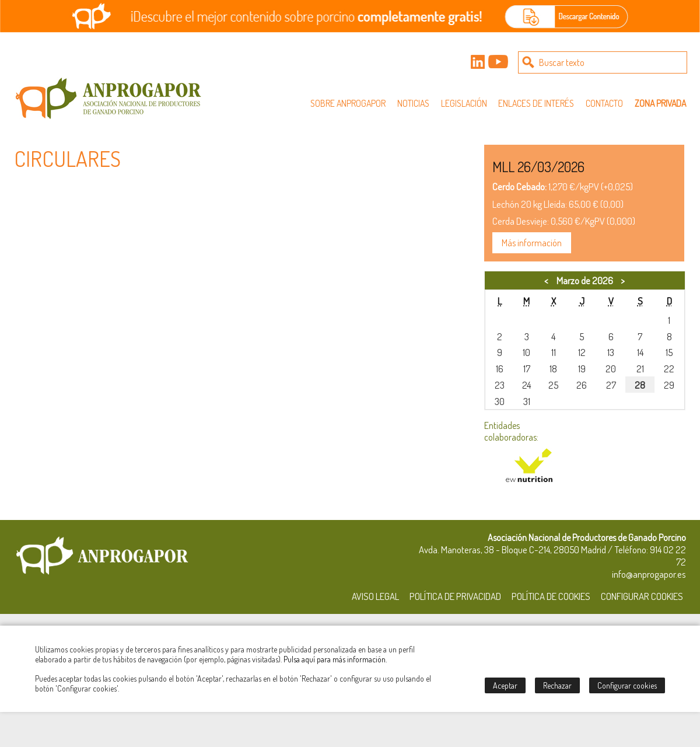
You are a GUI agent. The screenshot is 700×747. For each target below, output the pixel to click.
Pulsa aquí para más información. (335, 659)
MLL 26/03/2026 (538, 167)
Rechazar (557, 685)
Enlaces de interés (536, 103)
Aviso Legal (375, 596)
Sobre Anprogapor (348, 103)
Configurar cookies (627, 685)
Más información (532, 243)
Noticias (413, 103)
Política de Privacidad (455, 596)
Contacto (604, 103)
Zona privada (660, 103)
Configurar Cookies (642, 596)
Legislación (464, 103)
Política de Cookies (551, 596)
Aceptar (505, 685)
